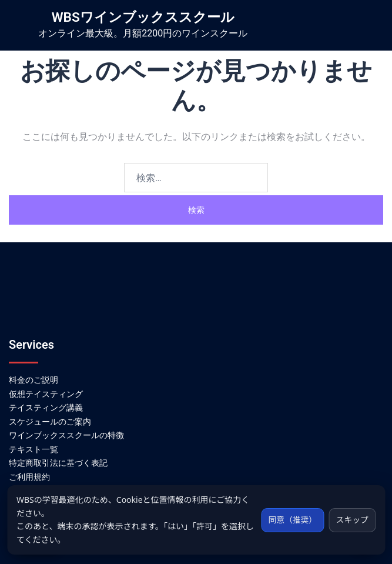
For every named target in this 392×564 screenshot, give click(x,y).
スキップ (351, 520)
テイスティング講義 (46, 408)
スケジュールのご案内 (50, 422)
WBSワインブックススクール (143, 17)
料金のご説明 (33, 380)
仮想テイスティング (46, 394)
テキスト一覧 (33, 449)
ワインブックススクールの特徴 (66, 435)
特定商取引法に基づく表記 (58, 463)
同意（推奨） (290, 520)
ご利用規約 (29, 477)
